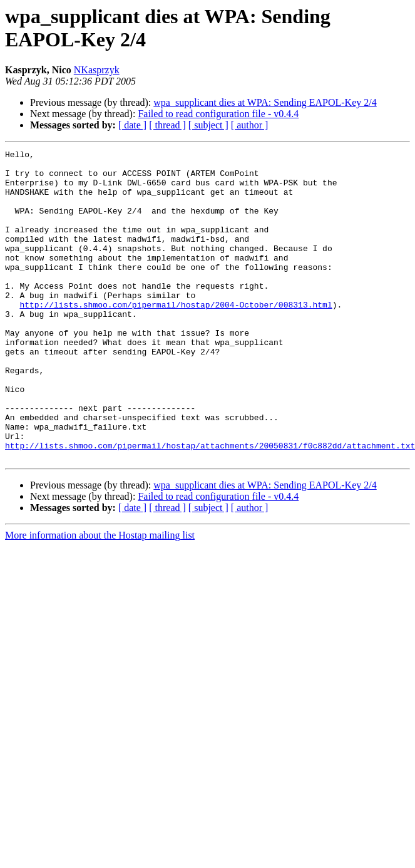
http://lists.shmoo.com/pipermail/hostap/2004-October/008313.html (176, 336)
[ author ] (250, 125)
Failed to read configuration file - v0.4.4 (218, 114)
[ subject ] (208, 125)
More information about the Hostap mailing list (100, 597)
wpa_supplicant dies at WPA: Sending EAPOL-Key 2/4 (265, 102)
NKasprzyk (97, 70)
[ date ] (132, 125)
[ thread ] (167, 125)
